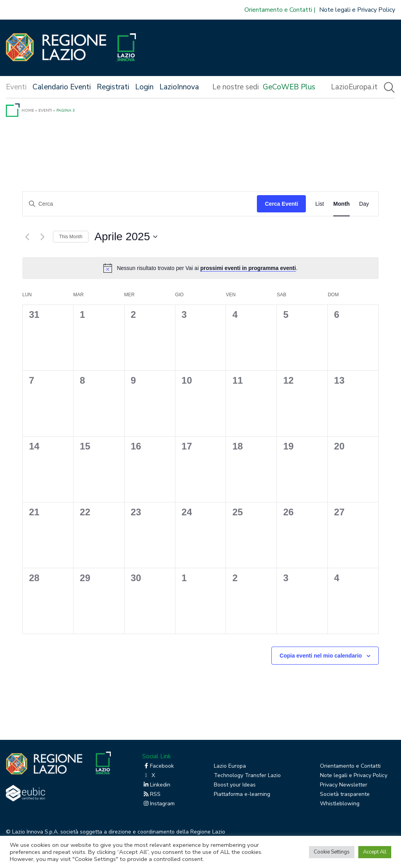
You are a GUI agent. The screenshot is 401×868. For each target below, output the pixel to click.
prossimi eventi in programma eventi (248, 268)
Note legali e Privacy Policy (357, 10)
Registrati (113, 87)
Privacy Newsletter (344, 785)
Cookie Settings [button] (332, 852)
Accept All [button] (375, 852)
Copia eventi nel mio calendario (321, 656)
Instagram (158, 804)
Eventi (45, 111)
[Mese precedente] (27, 237)
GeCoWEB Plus (289, 87)
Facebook (158, 766)
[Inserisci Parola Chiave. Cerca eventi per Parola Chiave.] (140, 204)
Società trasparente (345, 794)
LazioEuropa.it (354, 87)
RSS (151, 794)
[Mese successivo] (42, 237)
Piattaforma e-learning (242, 794)
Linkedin (156, 785)
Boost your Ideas (235, 785)
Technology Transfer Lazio (247, 775)
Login (144, 87)
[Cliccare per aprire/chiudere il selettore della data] (126, 237)
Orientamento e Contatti (278, 10)
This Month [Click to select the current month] (71, 237)
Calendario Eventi (62, 87)
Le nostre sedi (236, 87)
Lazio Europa (230, 766)
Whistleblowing (340, 804)
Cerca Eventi (281, 204)
